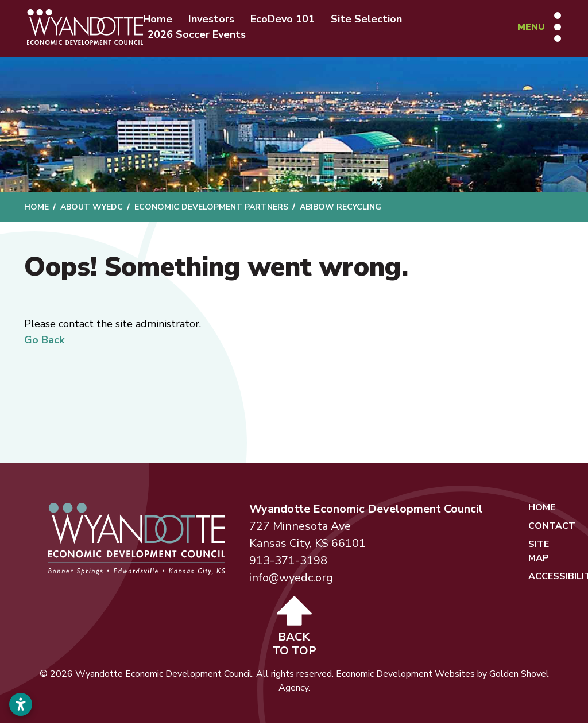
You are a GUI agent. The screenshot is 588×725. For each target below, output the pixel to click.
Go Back (44, 342)
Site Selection (373, 20)
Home (164, 20)
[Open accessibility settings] (21, 704)
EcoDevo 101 (289, 20)
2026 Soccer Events (203, 35)
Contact (552, 528)
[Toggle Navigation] (537, 28)
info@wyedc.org (291, 579)
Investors (218, 20)
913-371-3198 (288, 562)
